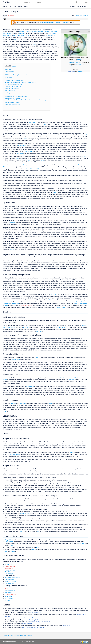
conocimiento (30, 387)
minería (50, 35)
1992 (34, 44)
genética (35, 32)
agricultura (72, 63)
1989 (6, 306)
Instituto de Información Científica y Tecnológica (54, 23)
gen (6, 551)
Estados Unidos (28, 151)
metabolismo (12, 327)
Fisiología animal (10, 566)
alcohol (84, 135)
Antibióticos (11, 222)
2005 (38, 531)
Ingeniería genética (26, 165)
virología (40, 32)
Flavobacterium (80, 302)
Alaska (75, 304)
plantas (44, 124)
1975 (42, 160)
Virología (8, 600)
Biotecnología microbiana (12, 578)
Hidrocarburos (53, 300)
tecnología (23, 404)
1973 (30, 160)
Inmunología (9, 593)
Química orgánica (10, 579)
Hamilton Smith (75, 165)
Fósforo (64, 307)
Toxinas (71, 453)
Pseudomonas (71, 302)
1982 (45, 181)
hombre (5, 411)
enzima (13, 551)
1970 (62, 165)
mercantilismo (25, 513)
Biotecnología (71, 71)
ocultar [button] (14, 66)
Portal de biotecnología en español (38, 622)
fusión (37, 358)
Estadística (8, 572)
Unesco (21, 531)
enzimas (47, 135)
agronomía (47, 32)
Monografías (28, 618)
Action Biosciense (34, 612)
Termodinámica (9, 583)
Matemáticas (9, 587)
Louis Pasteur (32, 122)
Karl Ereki (17, 39)
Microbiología (9, 574)
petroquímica (22, 146)
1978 (37, 169)
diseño (5, 380)
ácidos (25, 139)
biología (79, 59)
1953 (18, 158)
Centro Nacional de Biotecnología (32, 627)
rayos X (33, 549)
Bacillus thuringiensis (14, 455)
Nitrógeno (57, 307)
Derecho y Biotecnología (36, 620)
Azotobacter (15, 304)
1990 (54, 192)
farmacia (78, 63)
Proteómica (8, 596)
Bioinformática (9, 598)
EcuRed (6, 2)
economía (69, 378)
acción (58, 327)
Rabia (11, 545)
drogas (64, 327)
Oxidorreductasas (67, 231)
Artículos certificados (17, 635)
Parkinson (39, 331)
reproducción (16, 360)
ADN (86, 156)
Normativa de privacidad (10, 642)
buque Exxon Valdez (27, 306)
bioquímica (28, 32)
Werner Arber (29, 169)
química (9, 34)
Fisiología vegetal (10, 570)
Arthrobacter (6, 304)
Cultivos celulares (10, 589)
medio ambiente (80, 64)
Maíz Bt (12, 249)
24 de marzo (83, 304)
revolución (20, 153)
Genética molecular (11, 581)
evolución (72, 380)
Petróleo (53, 294)
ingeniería (54, 32)
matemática (62, 378)
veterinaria (22, 34)
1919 (24, 39)
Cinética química (10, 591)
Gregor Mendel (9, 540)
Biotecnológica (27, 624)
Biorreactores (9, 568)
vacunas (82, 544)
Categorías (6, 635)
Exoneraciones (29, 642)
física (4, 34)
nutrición (26, 327)
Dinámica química (10, 595)
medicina (72, 66)
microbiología (25, 35)
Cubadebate (80, 71)
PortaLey (66, 625)
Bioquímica (8, 564)
